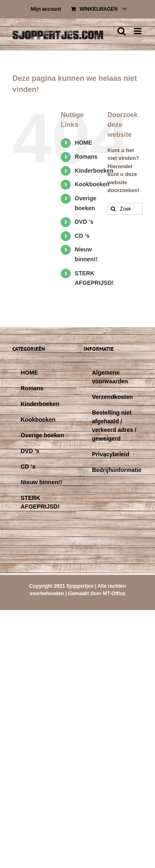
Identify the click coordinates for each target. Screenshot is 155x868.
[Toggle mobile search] (122, 31)
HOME (83, 143)
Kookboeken (92, 184)
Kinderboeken (94, 171)
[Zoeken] (113, 209)
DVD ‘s (84, 222)
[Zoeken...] (125, 209)
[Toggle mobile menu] (138, 31)
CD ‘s (82, 236)
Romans (86, 157)
